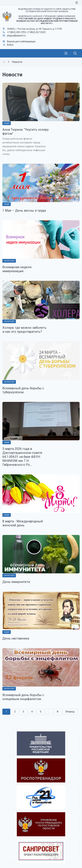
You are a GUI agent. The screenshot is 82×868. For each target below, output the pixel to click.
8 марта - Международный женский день (23, 523)
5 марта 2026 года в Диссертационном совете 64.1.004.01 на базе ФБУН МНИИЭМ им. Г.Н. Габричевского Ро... (22, 457)
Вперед (70, 712)
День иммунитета (16, 582)
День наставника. (16, 638)
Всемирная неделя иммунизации (17, 269)
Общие (7, 123)
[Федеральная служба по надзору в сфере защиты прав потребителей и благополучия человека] (41, 770)
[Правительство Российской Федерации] (41, 743)
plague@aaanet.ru (16, 36)
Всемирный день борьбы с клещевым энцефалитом (23, 697)
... (49, 712)
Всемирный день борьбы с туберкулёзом (23, 390)
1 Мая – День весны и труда (24, 211)
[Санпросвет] (41, 851)
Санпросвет (9, 261)
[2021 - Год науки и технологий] (41, 797)
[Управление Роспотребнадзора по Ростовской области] (41, 824)
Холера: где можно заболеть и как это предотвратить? (24, 330)
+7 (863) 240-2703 (16, 32)
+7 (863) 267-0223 (36, 32)
